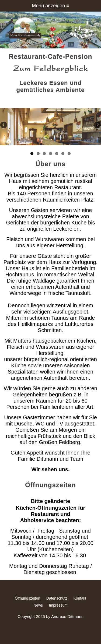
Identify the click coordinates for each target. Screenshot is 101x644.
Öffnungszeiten (27, 598)
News (38, 605)
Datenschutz (57, 598)
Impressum (58, 605)
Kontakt (80, 598)
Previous (4, 125)
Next (97, 125)
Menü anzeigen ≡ (50, 6)
